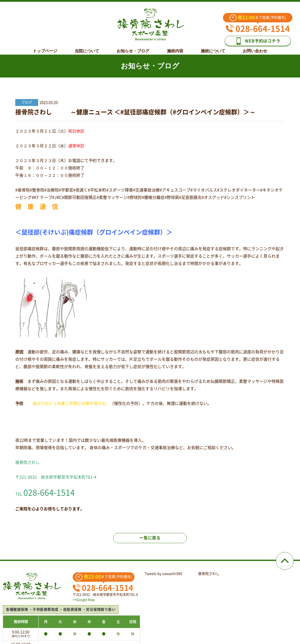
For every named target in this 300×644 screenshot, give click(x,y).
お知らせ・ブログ (133, 48)
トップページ (45, 48)
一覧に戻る (150, 538)
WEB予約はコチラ (258, 41)
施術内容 (175, 48)
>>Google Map (84, 600)
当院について (87, 48)
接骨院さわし (209, 574)
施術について (213, 48)
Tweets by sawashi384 (163, 574)
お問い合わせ (255, 48)
